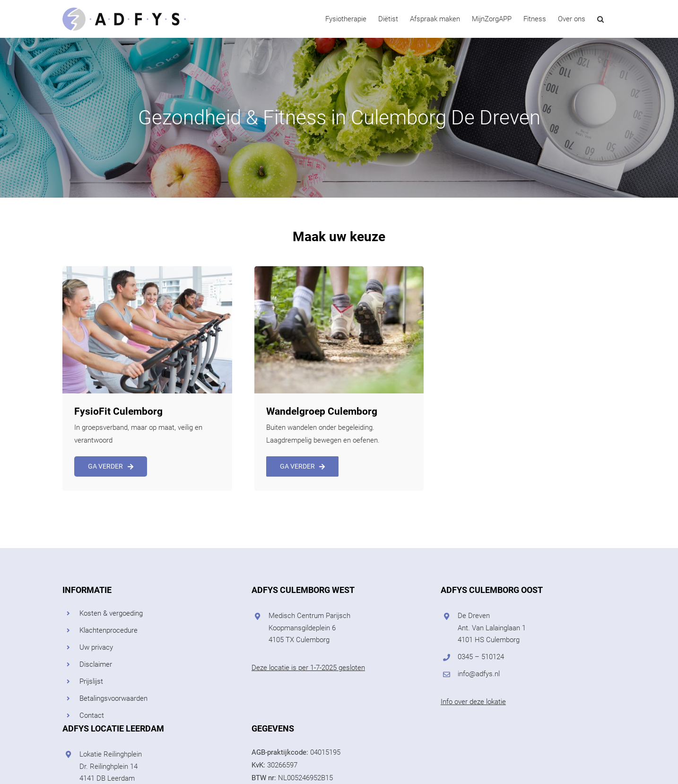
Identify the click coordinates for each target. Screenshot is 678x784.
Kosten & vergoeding (111, 613)
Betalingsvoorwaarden (113, 698)
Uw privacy (96, 647)
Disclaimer (96, 664)
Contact (92, 715)
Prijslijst (91, 681)
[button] (600, 19)
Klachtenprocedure (109, 630)
